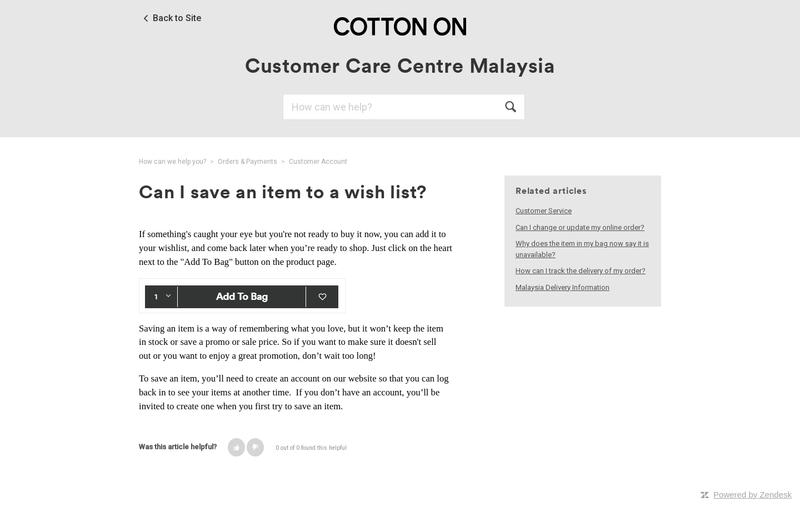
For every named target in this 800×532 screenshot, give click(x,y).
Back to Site (177, 18)
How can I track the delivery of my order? (581, 271)
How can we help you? (172, 162)
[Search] (404, 107)
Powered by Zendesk (752, 495)
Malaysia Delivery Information (562, 287)
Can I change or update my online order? (580, 227)
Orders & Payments (247, 162)
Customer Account (318, 162)
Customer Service (544, 211)
